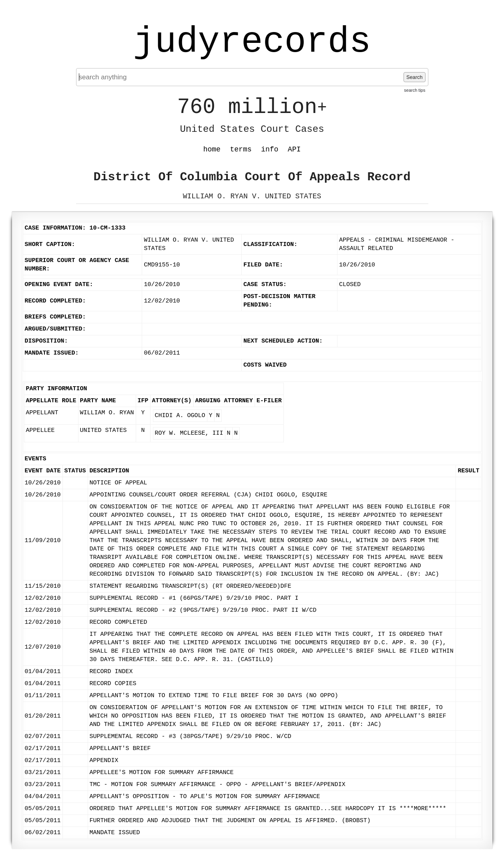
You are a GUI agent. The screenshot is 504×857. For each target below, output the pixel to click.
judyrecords (252, 42)
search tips (415, 90)
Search (415, 77)
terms (241, 149)
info (270, 149)
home (212, 149)
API (294, 149)
